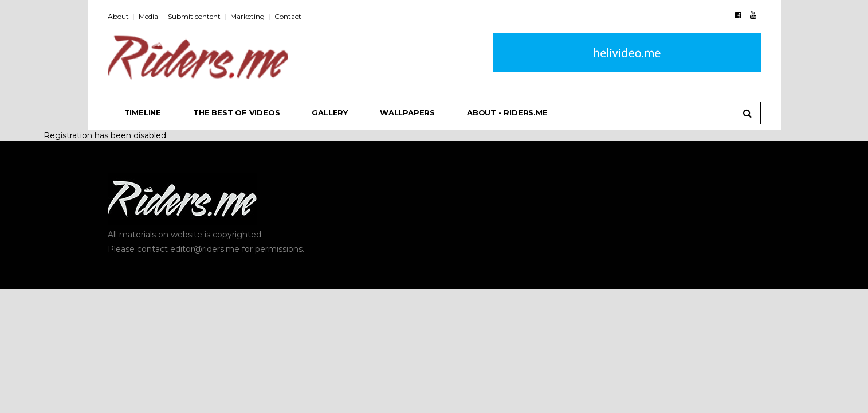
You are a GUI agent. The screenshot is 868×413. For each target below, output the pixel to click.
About (118, 16)
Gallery (330, 112)
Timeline (143, 112)
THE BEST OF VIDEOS (236, 112)
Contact (288, 16)
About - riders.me (507, 112)
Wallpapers (407, 112)
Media (148, 16)
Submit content (194, 16)
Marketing (248, 16)
